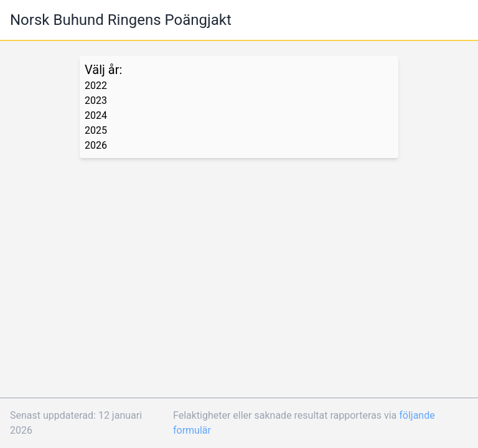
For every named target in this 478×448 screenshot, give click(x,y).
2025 (96, 130)
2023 (96, 100)
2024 (96, 115)
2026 (96, 145)
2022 (96, 86)
